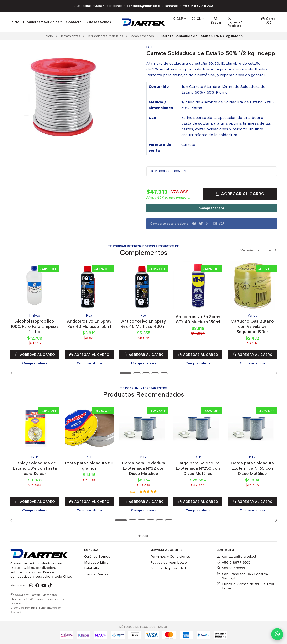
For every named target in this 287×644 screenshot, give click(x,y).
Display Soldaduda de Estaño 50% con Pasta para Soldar (35, 468)
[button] (222, 224)
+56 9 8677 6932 (234, 562)
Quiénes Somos (98, 22)
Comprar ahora (212, 208)
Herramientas (70, 36)
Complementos (142, 36)
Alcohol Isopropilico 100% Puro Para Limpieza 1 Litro (35, 326)
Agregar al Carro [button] (35, 355)
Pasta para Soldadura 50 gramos (89, 466)
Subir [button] (144, 536)
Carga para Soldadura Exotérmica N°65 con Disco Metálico (252, 468)
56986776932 (231, 568)
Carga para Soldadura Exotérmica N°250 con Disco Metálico (198, 468)
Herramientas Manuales (105, 36)
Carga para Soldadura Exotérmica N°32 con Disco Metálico (143, 468)
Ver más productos (259, 250)
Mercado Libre (96, 562)
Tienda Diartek (97, 574)
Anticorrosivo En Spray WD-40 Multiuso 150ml (198, 319)
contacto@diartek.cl (236, 556)
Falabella (92, 568)
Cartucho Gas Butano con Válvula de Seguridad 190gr (252, 326)
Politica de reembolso (169, 562)
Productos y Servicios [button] (43, 22)
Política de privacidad (168, 568)
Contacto (74, 22)
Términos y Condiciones (170, 556)
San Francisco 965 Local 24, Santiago (243, 576)
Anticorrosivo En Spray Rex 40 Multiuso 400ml (143, 324)
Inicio (15, 22)
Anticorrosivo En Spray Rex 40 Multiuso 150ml (89, 324)
